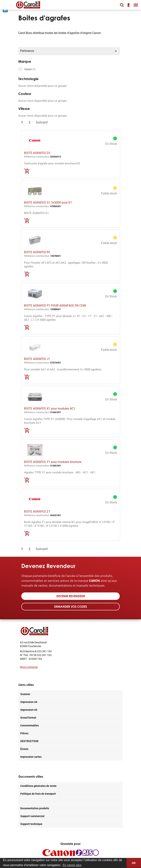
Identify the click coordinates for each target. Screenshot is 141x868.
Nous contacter (29, 667)
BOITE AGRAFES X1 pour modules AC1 (50, 408)
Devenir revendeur (71, 596)
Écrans (24, 749)
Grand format (28, 718)
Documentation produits (35, 808)
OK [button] (134, 863)
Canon (30, 69)
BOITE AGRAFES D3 (37, 153)
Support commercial (32, 816)
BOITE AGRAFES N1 (37, 252)
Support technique (31, 824)
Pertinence (69, 51)
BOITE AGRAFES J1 (37, 359)
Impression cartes (31, 757)
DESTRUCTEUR (29, 741)
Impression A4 (29, 702)
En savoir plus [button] (72, 865)
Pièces (24, 733)
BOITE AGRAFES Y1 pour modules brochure (53, 462)
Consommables (30, 725)
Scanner (25, 694)
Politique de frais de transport (38, 794)
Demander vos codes (70, 607)
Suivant (42, 122)
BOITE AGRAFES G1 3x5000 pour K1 (48, 202)
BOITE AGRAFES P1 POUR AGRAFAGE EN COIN (55, 305)
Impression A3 (29, 710)
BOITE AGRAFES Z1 (37, 511)
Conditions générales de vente (38, 786)
